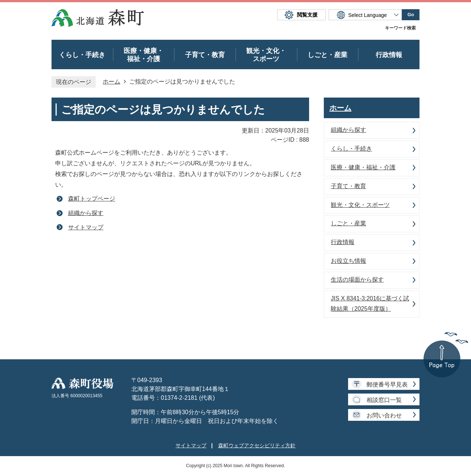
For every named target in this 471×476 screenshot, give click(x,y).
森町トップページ (92, 199)
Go (411, 15)
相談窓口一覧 (384, 400)
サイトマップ (86, 227)
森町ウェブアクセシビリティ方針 (257, 445)
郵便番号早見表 (387, 385)
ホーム (111, 82)
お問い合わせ (384, 415)
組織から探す (86, 213)
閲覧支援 (307, 15)
